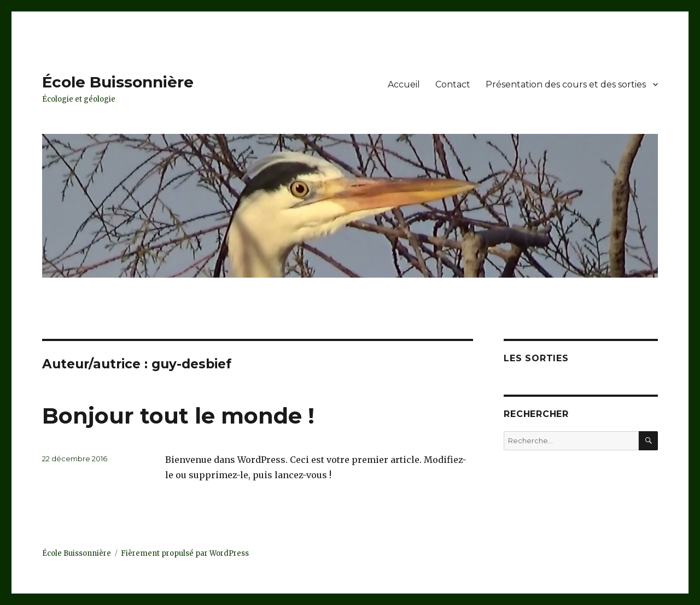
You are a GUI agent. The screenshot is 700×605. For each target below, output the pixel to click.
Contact (453, 84)
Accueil (404, 84)
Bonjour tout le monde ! (178, 416)
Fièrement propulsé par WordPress (185, 553)
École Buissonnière (118, 82)
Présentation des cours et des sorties (566, 84)
